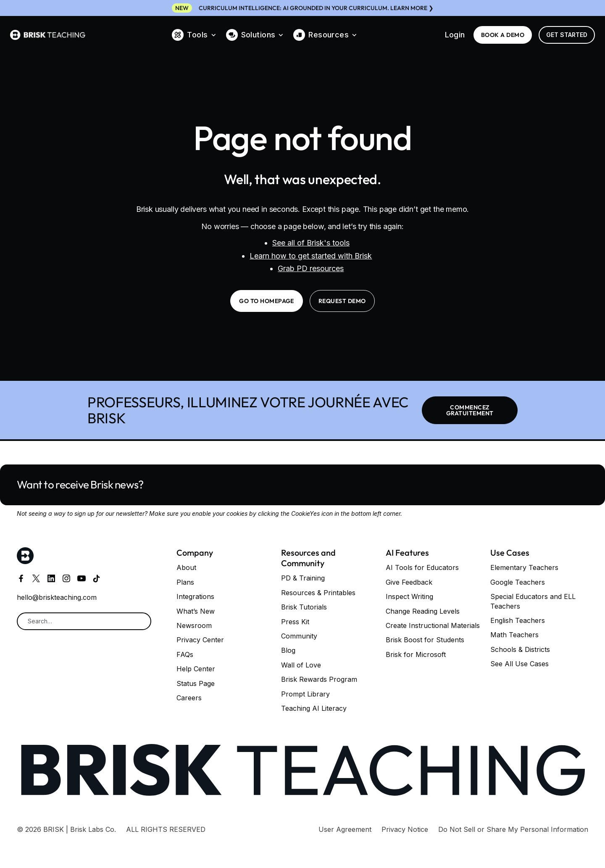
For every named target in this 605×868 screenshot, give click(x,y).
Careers (189, 698)
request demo (342, 301)
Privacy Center (200, 640)
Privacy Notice (405, 829)
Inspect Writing (409, 596)
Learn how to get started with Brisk (311, 256)
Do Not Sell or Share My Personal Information (513, 829)
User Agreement (345, 829)
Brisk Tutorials (304, 607)
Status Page (196, 683)
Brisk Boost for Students (425, 640)
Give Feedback (409, 582)
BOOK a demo (503, 35)
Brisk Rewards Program (319, 679)
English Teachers (518, 620)
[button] (194, 35)
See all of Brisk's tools (311, 243)
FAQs (185, 654)
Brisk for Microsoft (416, 654)
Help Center (196, 669)
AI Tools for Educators (422, 567)
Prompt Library (305, 694)
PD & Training (303, 578)
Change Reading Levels (423, 611)
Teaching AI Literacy (314, 708)
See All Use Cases (520, 664)
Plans (185, 582)
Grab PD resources (311, 268)
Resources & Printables (318, 593)
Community (299, 636)
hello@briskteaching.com (57, 597)
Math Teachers (514, 635)
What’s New (196, 611)
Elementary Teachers (524, 567)
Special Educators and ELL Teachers (533, 601)
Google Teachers (518, 582)
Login (455, 35)
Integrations (195, 596)
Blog (288, 650)
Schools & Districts (520, 649)
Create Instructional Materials (433, 625)
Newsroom (194, 625)
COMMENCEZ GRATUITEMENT (470, 410)
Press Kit (295, 622)
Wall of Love (301, 665)
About (186, 567)
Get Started (567, 35)
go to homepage (267, 301)
